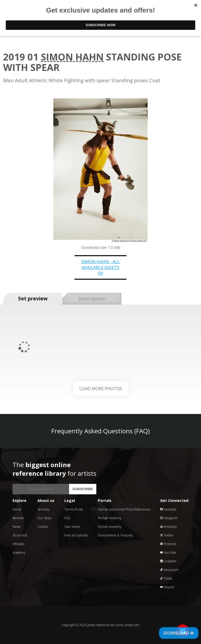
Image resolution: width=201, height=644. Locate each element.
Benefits (18, 518)
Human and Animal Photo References (124, 509)
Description (92, 299)
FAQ (67, 518)
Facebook (168, 509)
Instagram (169, 518)
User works (72, 527)
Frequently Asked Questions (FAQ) (100, 431)
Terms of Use (74, 509)
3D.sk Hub (20, 535)
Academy (19, 553)
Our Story (44, 518)
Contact (43, 527)
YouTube (168, 553)
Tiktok (166, 578)
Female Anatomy (110, 518)
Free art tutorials (76, 535)
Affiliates (18, 544)
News (16, 527)
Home (17, 509)
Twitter (167, 535)
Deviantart (169, 570)
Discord (167, 587)
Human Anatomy (110, 527)
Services (43, 509)
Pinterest (168, 544)
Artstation (169, 527)
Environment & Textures (115, 535)
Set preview (33, 299)
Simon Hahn (72, 57)
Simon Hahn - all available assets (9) (101, 267)
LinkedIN (168, 561)
